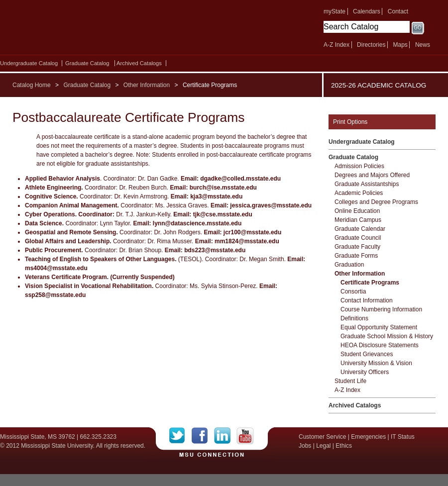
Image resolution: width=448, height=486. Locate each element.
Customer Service (322, 437)
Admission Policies (359, 166)
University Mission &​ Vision (376, 363)
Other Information (147, 85)
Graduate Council (358, 238)
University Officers (365, 372)
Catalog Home (32, 85)
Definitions (354, 318)
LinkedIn (225, 436)
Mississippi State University (86, 30)
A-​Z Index (347, 390)
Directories (371, 45)
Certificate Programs (370, 283)
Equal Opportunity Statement (379, 327)
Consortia (353, 292)
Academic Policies (359, 193)
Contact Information (367, 300)
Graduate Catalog (87, 63)
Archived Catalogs (139, 63)
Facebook (203, 436)
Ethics (344, 446)
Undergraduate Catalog (29, 63)
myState (335, 11)
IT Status (403, 437)
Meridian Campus (358, 220)
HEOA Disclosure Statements (380, 345)
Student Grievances (367, 354)
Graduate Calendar (360, 229)
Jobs (305, 446)
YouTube (245, 436)
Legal (323, 446)
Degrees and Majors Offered (372, 175)
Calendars (367, 11)
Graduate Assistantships (367, 184)
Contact (398, 11)
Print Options (350, 122)
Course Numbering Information (381, 309)
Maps (400, 45)
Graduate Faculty (357, 247)
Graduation (349, 265)
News (423, 45)
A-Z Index (336, 45)
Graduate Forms (356, 256)
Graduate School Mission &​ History (387, 336)
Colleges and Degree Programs (376, 202)
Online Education (357, 211)
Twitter (180, 436)
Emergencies (368, 437)
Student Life (350, 381)
